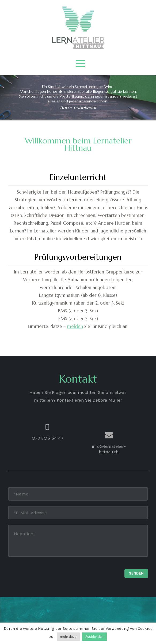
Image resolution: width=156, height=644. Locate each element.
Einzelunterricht (78, 177)
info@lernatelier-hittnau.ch (109, 449)
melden (75, 326)
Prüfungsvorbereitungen (78, 257)
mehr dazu (68, 637)
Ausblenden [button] (94, 637)
